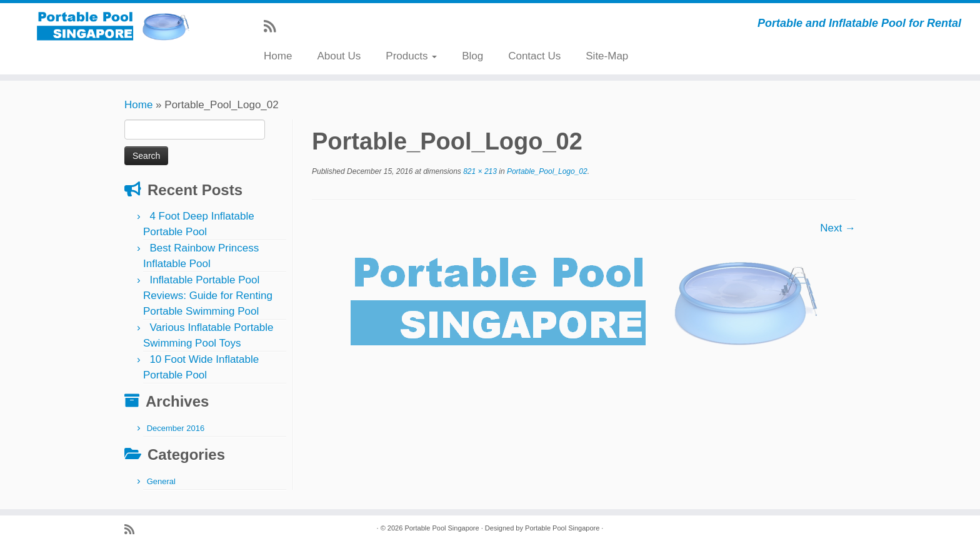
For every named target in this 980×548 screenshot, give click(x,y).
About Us (339, 56)
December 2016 (176, 428)
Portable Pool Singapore (442, 528)
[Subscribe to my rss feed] (274, 27)
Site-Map (607, 56)
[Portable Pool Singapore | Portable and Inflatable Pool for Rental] (113, 26)
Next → (838, 228)
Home (278, 56)
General (161, 481)
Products (411, 56)
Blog (472, 56)
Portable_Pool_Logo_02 (546, 171)
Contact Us (534, 56)
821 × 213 (479, 171)
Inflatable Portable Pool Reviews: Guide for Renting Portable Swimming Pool (208, 296)
